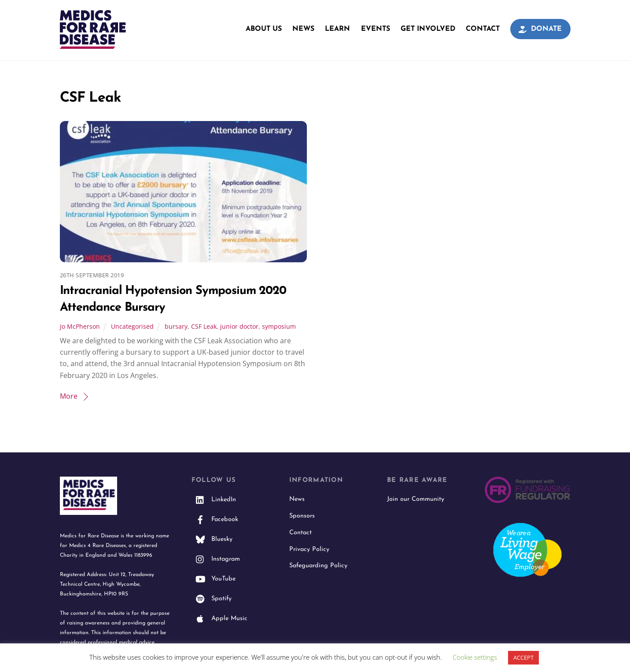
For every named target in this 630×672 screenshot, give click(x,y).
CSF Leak (204, 326)
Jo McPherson (80, 326)
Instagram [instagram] (216, 559)
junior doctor (239, 326)
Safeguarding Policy (318, 566)
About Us (264, 29)
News (303, 29)
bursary (176, 326)
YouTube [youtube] (214, 579)
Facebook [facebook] (215, 520)
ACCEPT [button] (523, 657)
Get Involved (428, 29)
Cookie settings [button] (475, 657)
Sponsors (302, 516)
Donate (540, 29)
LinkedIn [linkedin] (214, 500)
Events (376, 29)
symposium (279, 326)
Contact (483, 29)
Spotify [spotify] (212, 599)
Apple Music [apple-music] (219, 619)
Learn (337, 29)
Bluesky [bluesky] (212, 539)
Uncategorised (132, 326)
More (69, 396)
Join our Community (416, 499)
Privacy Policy (309, 549)
